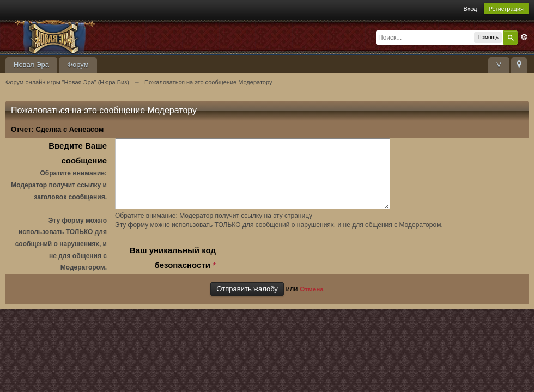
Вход (471, 9)
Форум (78, 65)
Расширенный (524, 37)
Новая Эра (31, 65)
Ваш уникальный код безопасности (173, 271)
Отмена (312, 301)
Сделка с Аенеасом (69, 129)
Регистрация (506, 9)
